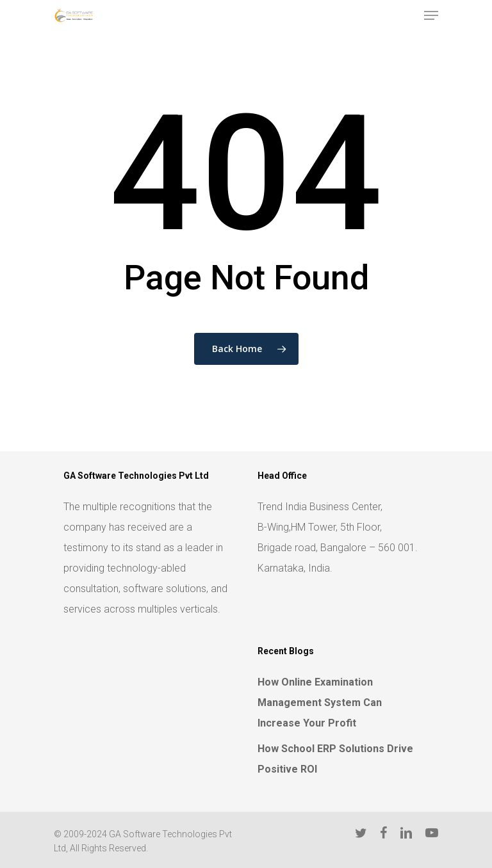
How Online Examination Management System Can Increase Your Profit (320, 703)
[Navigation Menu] (431, 15)
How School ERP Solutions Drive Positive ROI (335, 759)
